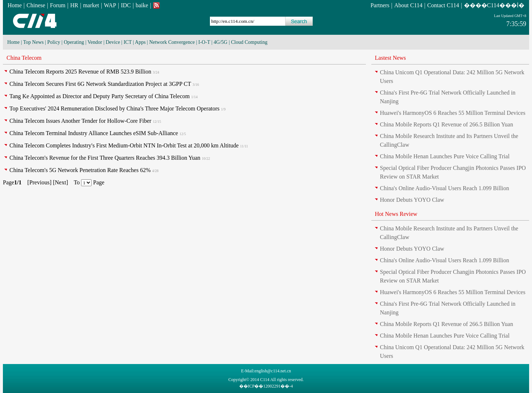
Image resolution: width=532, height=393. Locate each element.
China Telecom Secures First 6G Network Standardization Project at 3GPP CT (100, 84)
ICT (127, 42)
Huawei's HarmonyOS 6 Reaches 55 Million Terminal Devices (453, 113)
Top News (33, 42)
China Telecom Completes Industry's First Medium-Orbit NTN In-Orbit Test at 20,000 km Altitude (124, 145)
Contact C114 (443, 5)
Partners (380, 5)
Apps (140, 42)
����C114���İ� (494, 5)
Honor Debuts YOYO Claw (412, 200)
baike (142, 5)
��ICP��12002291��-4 (266, 386)
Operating (74, 42)
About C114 (408, 5)
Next (61, 182)
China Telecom (24, 58)
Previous (39, 182)
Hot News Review (396, 214)
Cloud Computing (249, 42)
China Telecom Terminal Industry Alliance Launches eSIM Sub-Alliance (94, 133)
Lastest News (390, 58)
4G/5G (220, 42)
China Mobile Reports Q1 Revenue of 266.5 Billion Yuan (447, 124)
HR (74, 5)
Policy (54, 42)
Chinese (36, 5)
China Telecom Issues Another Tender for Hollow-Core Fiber (80, 121)
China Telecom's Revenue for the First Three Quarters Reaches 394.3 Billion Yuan (105, 158)
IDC (126, 5)
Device (113, 42)
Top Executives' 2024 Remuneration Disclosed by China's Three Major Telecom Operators (115, 108)
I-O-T (204, 42)
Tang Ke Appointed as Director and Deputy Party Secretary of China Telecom (100, 96)
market (91, 5)
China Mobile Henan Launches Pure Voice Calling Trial (445, 156)
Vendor (95, 42)
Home (15, 5)
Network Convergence (172, 42)
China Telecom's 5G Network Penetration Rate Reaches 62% (80, 170)
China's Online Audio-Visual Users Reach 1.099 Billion (445, 188)
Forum (58, 5)
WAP (110, 5)
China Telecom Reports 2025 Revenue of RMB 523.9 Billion (80, 72)
